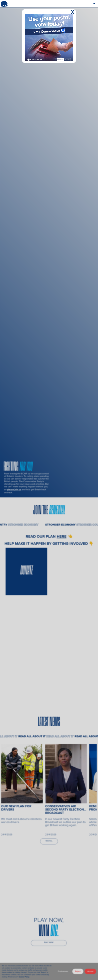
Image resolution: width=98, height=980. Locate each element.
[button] (94, 4)
